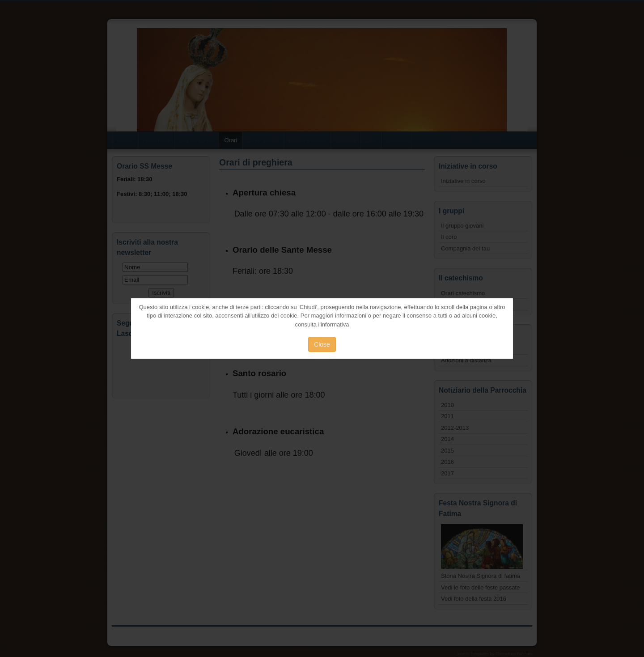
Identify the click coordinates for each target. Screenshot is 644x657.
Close (322, 344)
